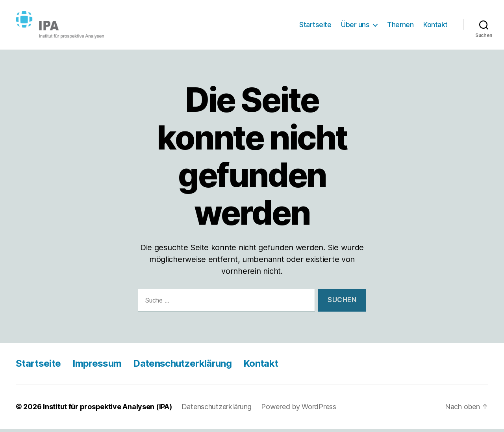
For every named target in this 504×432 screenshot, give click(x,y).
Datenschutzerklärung (182, 366)
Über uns (355, 26)
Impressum (97, 366)
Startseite (315, 26)
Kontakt (435, 26)
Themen (400, 26)
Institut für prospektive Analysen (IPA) (107, 410)
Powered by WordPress (299, 410)
